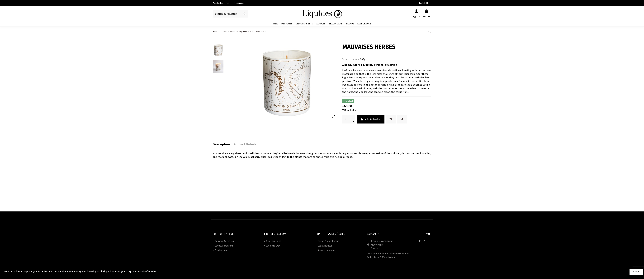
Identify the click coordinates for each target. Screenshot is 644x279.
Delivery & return (224, 241)
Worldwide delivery (221, 3)
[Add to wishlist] (391, 119)
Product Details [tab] (245, 144)
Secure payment (327, 250)
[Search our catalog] (244, 14)
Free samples (239, 3)
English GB (425, 3)
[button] (350, 24)
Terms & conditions (328, 241)
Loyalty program (224, 246)
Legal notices (325, 246)
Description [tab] (221, 144)
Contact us (221, 250)
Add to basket (371, 119)
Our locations (274, 241)
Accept (636, 272)
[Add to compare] (402, 119)
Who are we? (273, 246)
